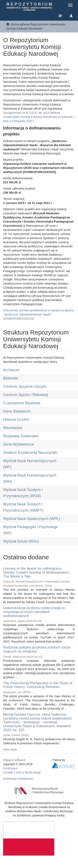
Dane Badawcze (17, 411)
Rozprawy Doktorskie (21, 436)
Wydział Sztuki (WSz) (21, 541)
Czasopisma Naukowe (22, 403)
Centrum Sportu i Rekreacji (26, 395)
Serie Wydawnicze (19, 444)
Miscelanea (13, 428)
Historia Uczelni (16, 420)
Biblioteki (11, 378)
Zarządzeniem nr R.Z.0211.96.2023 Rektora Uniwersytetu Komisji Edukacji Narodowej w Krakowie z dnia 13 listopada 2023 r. (39, 117)
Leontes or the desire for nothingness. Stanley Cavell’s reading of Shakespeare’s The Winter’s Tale (36, 572)
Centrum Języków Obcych (25, 387)
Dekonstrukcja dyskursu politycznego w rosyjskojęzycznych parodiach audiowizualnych (34, 612)
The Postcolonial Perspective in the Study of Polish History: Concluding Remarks (38, 685)
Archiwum (11, 370)
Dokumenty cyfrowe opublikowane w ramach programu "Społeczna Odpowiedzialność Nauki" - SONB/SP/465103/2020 (39, 314)
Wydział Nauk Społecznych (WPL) (32, 519)
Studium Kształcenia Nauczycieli (30, 453)
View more (10, 749)
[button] (60, 15)
